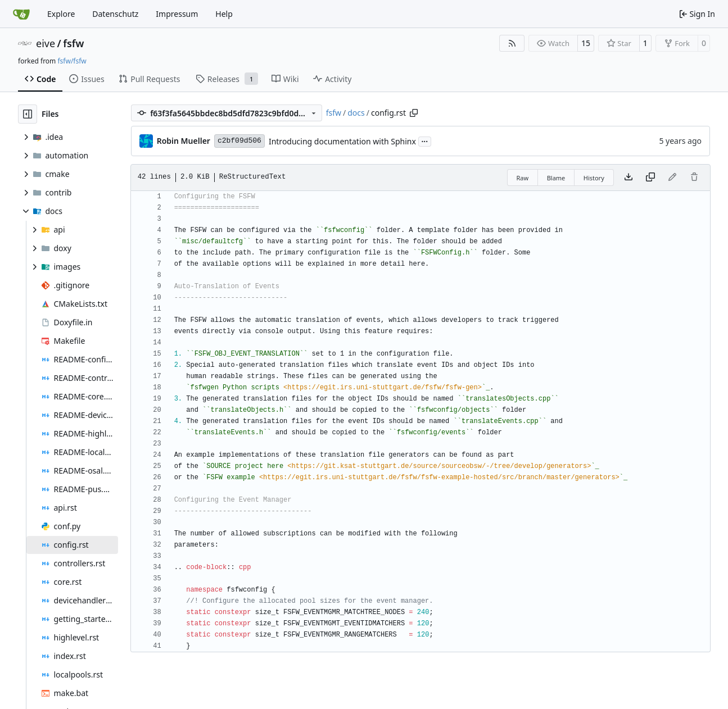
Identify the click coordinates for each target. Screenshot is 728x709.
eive (46, 43)
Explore (61, 14)
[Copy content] (650, 178)
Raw (523, 178)
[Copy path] (414, 113)
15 (586, 43)
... (425, 140)
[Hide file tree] (28, 114)
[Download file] (628, 178)
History (594, 178)
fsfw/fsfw (72, 61)
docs (356, 113)
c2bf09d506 (239, 141)
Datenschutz (115, 14)
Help (224, 14)
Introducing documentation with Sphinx (342, 141)
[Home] (21, 14)
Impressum (177, 14)
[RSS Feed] (512, 43)
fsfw (73, 43)
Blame (556, 178)
